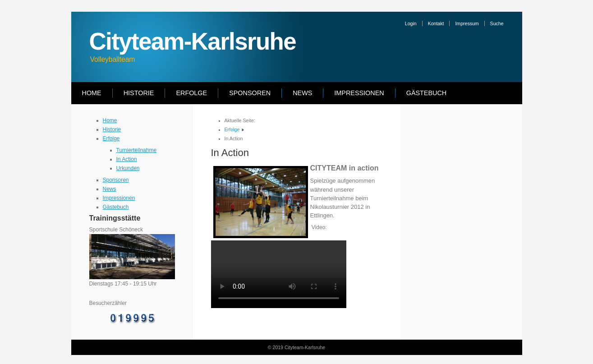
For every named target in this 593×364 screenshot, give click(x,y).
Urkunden (128, 168)
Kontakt (436, 23)
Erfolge (191, 93)
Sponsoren (250, 93)
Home (92, 93)
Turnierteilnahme (137, 150)
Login (411, 23)
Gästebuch (427, 93)
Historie (139, 93)
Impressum (467, 23)
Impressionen (359, 93)
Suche (497, 23)
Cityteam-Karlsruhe (193, 41)
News (302, 93)
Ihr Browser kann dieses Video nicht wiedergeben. (279, 274)
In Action (127, 159)
